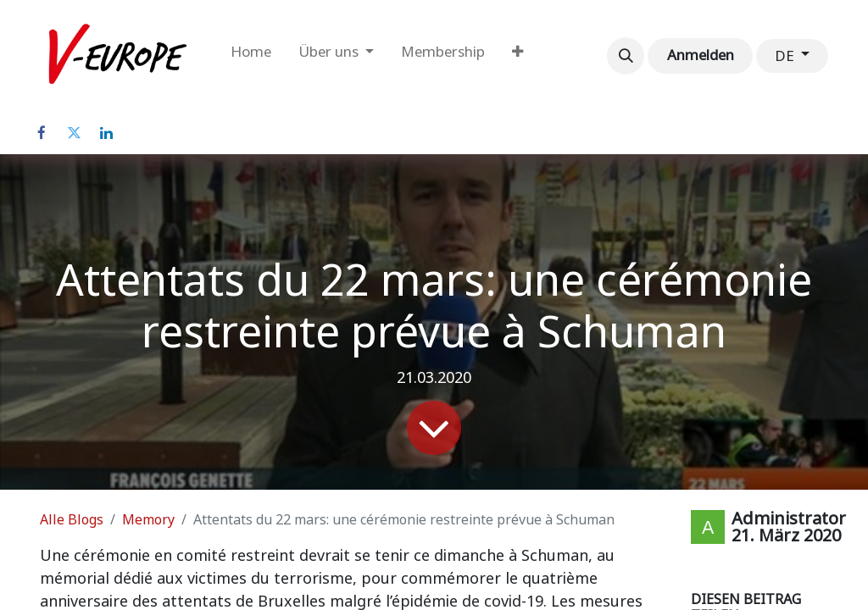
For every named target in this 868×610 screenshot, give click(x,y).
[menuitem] (251, 56)
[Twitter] (74, 133)
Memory (148, 520)
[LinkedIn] (106, 133)
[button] (626, 56)
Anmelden (701, 55)
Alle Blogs (72, 520)
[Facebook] (42, 133)
